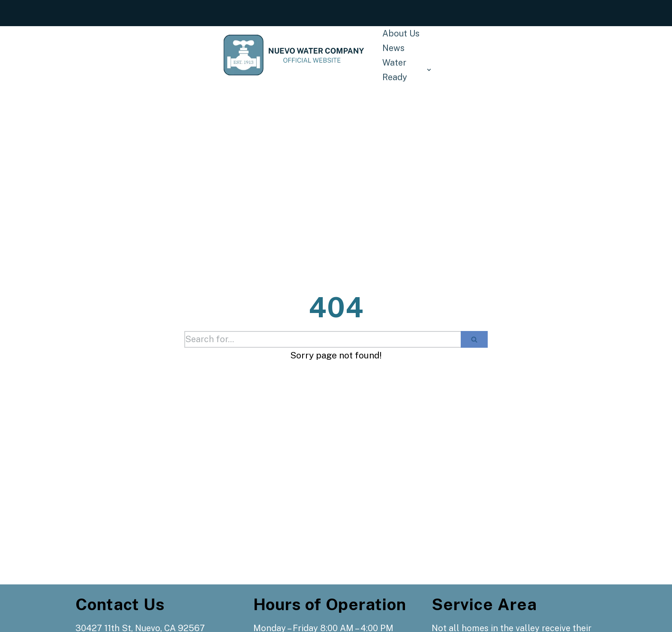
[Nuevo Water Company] (294, 55)
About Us (401, 33)
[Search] (322, 339)
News (393, 48)
